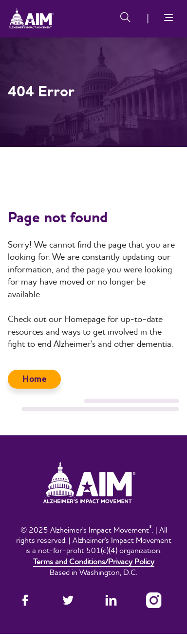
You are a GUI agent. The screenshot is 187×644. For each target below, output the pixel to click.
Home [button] (34, 379)
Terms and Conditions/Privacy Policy (94, 561)
